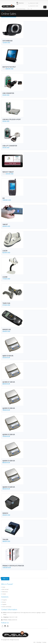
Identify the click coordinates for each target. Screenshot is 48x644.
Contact (4, 594)
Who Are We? (5, 589)
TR (31, 9)
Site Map (39, 642)
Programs (5, 600)
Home (3, 11)
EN (28, 9)
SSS (34, 642)
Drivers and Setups (7, 607)
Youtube (8, 626)
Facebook (2, 626)
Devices (4, 602)
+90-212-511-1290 (33, 3)
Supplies (4, 604)
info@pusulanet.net (12, 620)
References (5, 592)
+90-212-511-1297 (33, 6)
